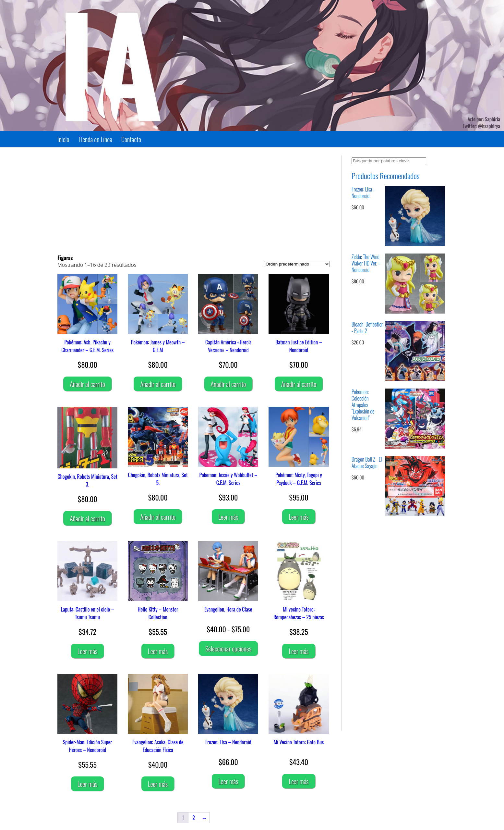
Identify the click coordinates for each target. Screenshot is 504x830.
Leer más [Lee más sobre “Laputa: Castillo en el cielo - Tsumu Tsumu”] (87, 651)
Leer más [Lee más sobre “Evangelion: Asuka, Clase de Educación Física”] (158, 784)
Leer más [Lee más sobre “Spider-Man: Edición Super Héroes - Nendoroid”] (87, 784)
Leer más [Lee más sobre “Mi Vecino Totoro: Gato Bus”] (299, 781)
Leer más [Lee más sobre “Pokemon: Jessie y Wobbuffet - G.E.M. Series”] (228, 517)
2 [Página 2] (194, 818)
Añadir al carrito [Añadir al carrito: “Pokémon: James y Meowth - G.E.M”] (158, 384)
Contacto (131, 139)
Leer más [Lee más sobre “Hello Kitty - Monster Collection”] (158, 651)
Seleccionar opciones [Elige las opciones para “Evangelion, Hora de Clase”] (228, 649)
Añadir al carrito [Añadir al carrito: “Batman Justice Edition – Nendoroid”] (299, 384)
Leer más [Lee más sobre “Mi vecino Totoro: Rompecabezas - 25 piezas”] (299, 651)
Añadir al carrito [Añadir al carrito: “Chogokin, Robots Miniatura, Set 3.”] (87, 518)
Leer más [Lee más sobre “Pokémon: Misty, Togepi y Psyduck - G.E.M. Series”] (299, 517)
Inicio (63, 139)
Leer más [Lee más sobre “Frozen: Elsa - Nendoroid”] (228, 781)
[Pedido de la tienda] (297, 264)
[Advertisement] (194, 201)
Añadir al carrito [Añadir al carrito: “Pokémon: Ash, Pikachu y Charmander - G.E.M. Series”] (87, 384)
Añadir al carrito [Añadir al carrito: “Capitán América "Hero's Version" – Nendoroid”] (228, 384)
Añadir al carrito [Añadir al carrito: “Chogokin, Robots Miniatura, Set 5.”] (158, 517)
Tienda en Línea (95, 139)
